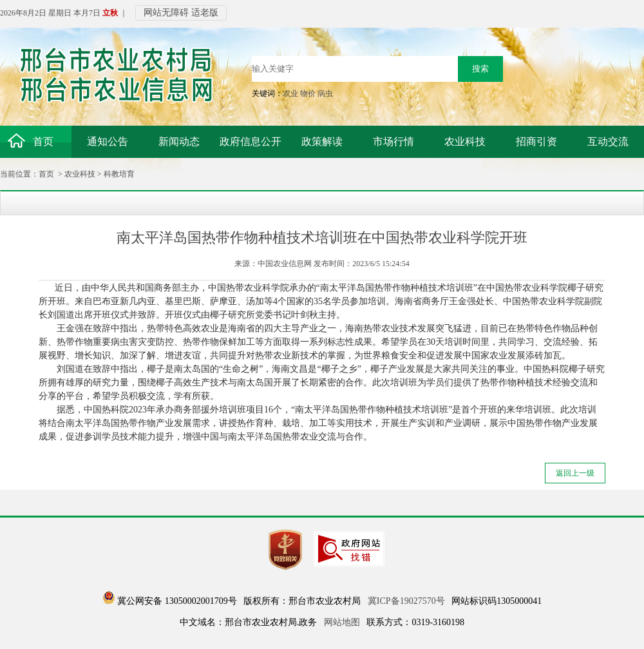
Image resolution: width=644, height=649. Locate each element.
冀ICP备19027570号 (406, 601)
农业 (290, 93)
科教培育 (119, 174)
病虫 (325, 93)
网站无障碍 (166, 13)
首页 (46, 174)
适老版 (205, 13)
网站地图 (342, 622)
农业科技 (80, 174)
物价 (308, 93)
